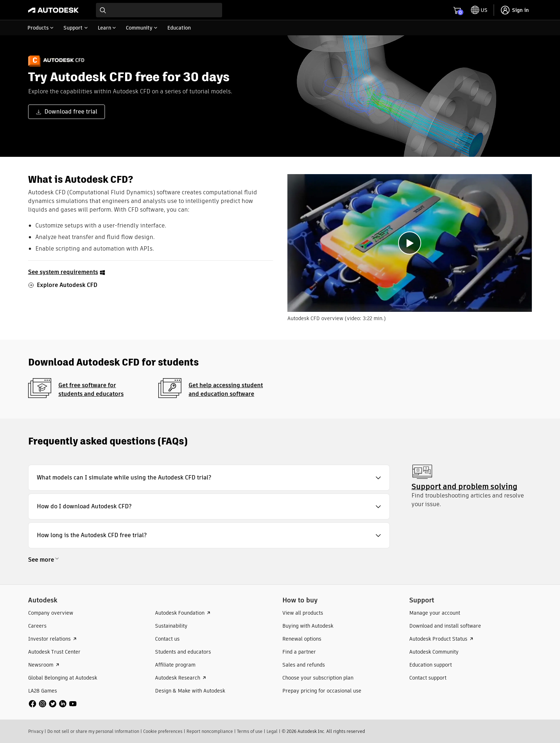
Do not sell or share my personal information (93, 731)
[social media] (53, 704)
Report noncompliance (210, 731)
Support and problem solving (464, 487)
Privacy (36, 731)
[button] (209, 478)
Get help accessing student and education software (226, 390)
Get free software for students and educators (91, 390)
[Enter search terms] (159, 10)
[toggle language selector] (479, 10)
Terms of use (250, 731)
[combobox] (159, 10)
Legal (272, 731)
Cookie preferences (163, 731)
